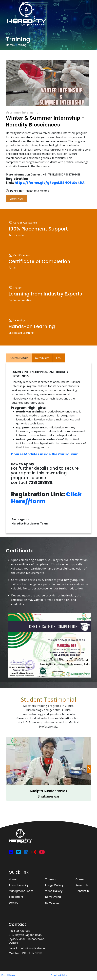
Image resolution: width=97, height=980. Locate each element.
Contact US (83, 891)
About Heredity (19, 885)
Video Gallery (54, 891)
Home (10, 45)
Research (82, 885)
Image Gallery (54, 885)
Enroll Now (17, 199)
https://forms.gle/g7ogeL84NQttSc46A (50, 183)
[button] (89, 769)
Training (21, 45)
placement (16, 897)
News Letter (53, 903)
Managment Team (21, 891)
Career (80, 879)
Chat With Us (59, 975)
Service (14, 903)
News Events (53, 897)
